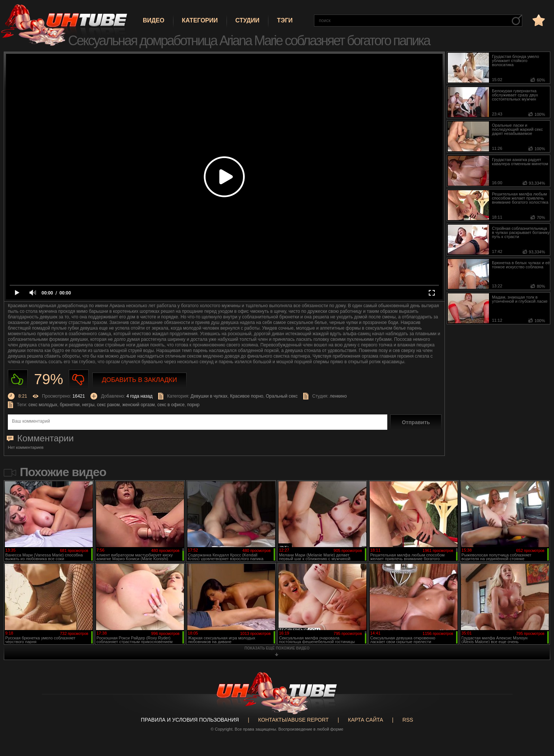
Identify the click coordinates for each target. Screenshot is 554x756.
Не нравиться (79, 379)
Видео (154, 20)
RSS (408, 720)
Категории (200, 20)
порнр (193, 405)
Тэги (285, 20)
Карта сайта (366, 720)
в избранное (538, 20)
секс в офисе (171, 405)
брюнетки (70, 405)
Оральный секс (282, 396)
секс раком (108, 405)
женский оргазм (138, 405)
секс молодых (43, 405)
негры (88, 405)
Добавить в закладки (140, 380)
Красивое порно (247, 396)
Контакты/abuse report (294, 720)
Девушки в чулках (209, 396)
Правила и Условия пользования (190, 720)
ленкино (338, 396)
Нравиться (18, 379)
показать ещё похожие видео (277, 648)
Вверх (537, 710)
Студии (247, 20)
